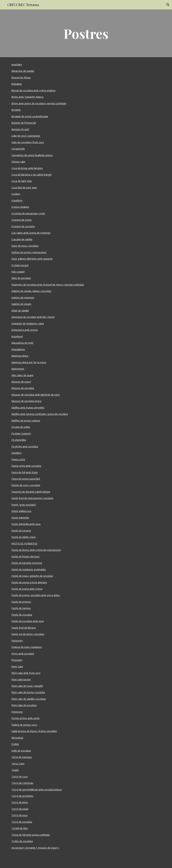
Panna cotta (18, 459)
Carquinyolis (18, 149)
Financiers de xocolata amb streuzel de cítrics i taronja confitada (48, 285)
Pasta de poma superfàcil (26, 479)
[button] (168, 5)
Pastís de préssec (21, 602)
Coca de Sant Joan (22, 181)
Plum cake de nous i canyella (27, 686)
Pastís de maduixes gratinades (29, 569)
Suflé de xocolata (21, 751)
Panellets (16, 453)
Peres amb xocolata (23, 653)
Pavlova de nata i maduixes (27, 647)
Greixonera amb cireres (25, 330)
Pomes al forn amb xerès (26, 718)
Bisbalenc (17, 84)
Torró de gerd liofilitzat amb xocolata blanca (37, 789)
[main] (86, 33)
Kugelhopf (17, 336)
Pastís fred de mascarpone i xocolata (32, 498)
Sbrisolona (17, 738)
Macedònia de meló (22, 343)
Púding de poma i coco (24, 725)
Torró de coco (20, 776)
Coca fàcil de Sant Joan (24, 187)
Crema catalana (20, 207)
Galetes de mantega (23, 297)
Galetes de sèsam (21, 304)
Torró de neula (20, 809)
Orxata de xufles (21, 427)
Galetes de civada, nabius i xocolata (31, 291)
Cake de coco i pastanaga (26, 136)
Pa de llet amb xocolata (25, 446)
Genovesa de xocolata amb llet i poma (33, 317)
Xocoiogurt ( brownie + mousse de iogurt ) (35, 848)
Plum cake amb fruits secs (26, 673)
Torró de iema (20, 802)
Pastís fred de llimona (24, 628)
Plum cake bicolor (21, 679)
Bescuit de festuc (21, 77)
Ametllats (17, 64)
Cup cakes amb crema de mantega (31, 233)
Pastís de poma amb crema (27, 589)
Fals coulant (18, 272)
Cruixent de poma (21, 220)
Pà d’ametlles (19, 440)
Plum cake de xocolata (24, 705)
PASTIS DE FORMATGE (24, 543)
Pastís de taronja (21, 608)
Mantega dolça (20, 356)
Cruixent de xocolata (23, 226)
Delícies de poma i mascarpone (29, 252)
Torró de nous (20, 815)
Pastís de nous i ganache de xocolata (32, 576)
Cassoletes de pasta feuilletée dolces (32, 155)
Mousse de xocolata (23, 388)
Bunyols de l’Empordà (24, 123)
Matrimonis (18, 369)
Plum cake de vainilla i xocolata (29, 699)
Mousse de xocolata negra (26, 401)
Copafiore (17, 200)
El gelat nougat (20, 265)
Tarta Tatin (18, 764)
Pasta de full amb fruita (25, 472)
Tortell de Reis (20, 828)
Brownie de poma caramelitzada (30, 116)
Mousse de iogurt (21, 382)
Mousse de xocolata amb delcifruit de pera (36, 395)
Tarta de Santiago (22, 757)
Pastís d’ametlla (20, 518)
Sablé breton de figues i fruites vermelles (34, 731)
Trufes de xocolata (22, 841)
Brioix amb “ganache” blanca (27, 97)
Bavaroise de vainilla (23, 71)
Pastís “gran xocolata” (24, 505)
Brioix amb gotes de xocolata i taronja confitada (39, 103)
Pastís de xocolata (22, 615)
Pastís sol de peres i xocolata (28, 634)
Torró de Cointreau (22, 783)
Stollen (15, 744)
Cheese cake (18, 162)
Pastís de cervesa (21, 530)
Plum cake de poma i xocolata (28, 692)
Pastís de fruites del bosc (26, 556)
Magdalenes (18, 349)
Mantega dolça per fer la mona (29, 362)
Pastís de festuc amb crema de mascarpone (36, 550)
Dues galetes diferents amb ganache (32, 259)
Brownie (16, 110)
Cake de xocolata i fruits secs (28, 142)
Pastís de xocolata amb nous (28, 621)
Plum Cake (17, 666)
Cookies (16, 194)
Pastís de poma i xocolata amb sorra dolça (36, 595)
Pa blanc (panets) (21, 433)
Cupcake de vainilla (22, 239)
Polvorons (17, 712)
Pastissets (17, 641)
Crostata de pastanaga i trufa (28, 213)
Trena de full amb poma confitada (31, 835)
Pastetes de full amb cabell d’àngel (31, 492)
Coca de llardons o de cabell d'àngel (31, 174)
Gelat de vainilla (20, 310)
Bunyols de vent (20, 129)
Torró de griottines (22, 796)
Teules (15, 770)
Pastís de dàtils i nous (24, 537)
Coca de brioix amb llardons (27, 168)
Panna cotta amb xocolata (26, 466)
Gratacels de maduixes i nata (28, 323)
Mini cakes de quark (22, 375)
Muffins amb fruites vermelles (28, 408)
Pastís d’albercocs (21, 511)
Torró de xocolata (22, 822)
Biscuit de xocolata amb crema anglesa (33, 90)
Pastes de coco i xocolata (26, 485)
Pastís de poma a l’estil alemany (29, 582)
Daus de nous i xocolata (25, 246)
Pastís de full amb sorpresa (27, 563)
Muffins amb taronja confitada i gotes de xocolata (40, 414)
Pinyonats (17, 660)
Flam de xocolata (21, 278)
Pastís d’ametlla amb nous (26, 524)
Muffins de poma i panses (26, 420)
